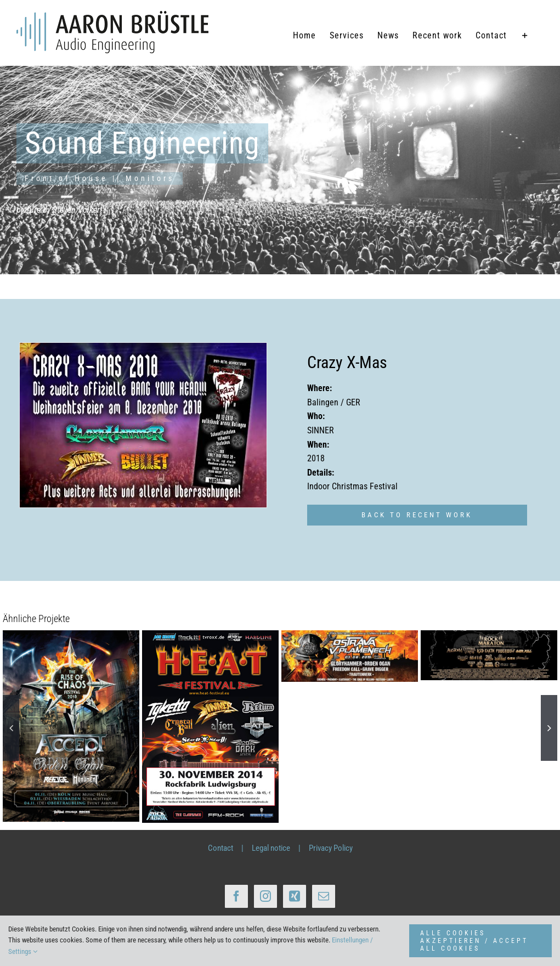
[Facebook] (236, 896)
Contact (220, 848)
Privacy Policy (331, 848)
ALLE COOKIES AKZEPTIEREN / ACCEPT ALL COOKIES (474, 941)
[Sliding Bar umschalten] (525, 36)
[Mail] (324, 896)
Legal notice (271, 848)
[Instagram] (265, 896)
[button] (11, 728)
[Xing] (295, 896)
